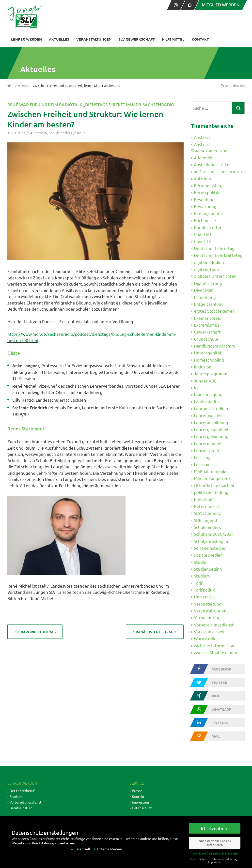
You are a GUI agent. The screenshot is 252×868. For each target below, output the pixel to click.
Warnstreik (205, 638)
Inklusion (203, 367)
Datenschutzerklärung (224, 865)
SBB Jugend (205, 520)
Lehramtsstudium (211, 408)
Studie (200, 562)
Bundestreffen (208, 227)
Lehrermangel (208, 443)
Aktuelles (59, 39)
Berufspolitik (206, 192)
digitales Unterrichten (215, 276)
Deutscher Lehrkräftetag (218, 255)
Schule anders (60, 133)
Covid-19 (202, 241)
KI (196, 388)
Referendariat (208, 506)
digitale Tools (207, 269)
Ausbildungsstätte (212, 164)
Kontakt (200, 39)
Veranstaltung (208, 603)
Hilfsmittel (173, 39)
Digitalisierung (208, 283)
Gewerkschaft (207, 332)
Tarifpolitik (204, 590)
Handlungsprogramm (214, 346)
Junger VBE (205, 380)
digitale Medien (209, 262)
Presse (137, 791)
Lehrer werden (26, 39)
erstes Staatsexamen (214, 311)
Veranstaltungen (94, 39)
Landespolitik (207, 402)
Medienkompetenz (212, 478)
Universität (205, 597)
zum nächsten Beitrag (153, 632)
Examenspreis (207, 318)
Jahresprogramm (211, 373)
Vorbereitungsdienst (214, 625)
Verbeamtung (207, 617)
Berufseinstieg (208, 185)
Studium (202, 576)
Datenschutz (142, 808)
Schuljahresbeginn (212, 541)
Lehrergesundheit (211, 429)
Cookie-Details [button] (199, 865)
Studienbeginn (208, 569)
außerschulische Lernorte (219, 171)
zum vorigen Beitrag (37, 632)
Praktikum (204, 499)
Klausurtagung (208, 394)
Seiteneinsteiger (210, 548)
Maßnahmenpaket (212, 471)
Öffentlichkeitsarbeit (214, 485)
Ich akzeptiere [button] (215, 834)
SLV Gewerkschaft (137, 39)
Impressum (140, 802)
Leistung (202, 457)
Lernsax (202, 464)
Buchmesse (205, 220)
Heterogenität (208, 353)
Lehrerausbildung (211, 422)
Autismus (203, 178)
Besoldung (204, 199)
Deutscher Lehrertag (214, 248)
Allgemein (39, 133)
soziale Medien (208, 555)
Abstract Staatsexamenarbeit (211, 147)
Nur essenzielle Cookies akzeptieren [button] (215, 848)
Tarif (198, 583)
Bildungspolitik (208, 213)
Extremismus (207, 325)
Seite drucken (232, 85)
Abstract (202, 137)
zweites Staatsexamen (216, 652)
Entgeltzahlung (209, 304)
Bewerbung (205, 206)
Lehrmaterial (206, 450)
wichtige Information (214, 646)
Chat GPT (203, 234)
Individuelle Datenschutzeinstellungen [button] (215, 859)
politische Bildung (211, 492)
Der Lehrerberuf (22, 791)
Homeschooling (209, 359)
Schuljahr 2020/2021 (214, 534)
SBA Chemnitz (207, 513)
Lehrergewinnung (211, 436)
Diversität (203, 290)
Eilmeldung (205, 297)
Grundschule (206, 339)
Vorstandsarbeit (209, 632)
